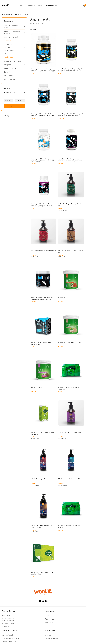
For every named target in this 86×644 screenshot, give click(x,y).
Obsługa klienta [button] (9, 630)
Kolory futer (49, 622)
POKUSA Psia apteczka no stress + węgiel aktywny (69, 388)
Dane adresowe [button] (9, 611)
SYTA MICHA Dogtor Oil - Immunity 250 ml (43, 251)
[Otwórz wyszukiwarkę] (72, 6)
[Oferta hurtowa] (51, 6)
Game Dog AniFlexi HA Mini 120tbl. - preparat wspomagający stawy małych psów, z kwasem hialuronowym (43, 205)
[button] (23, 6)
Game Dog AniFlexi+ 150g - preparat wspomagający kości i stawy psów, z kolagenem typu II (42, 298)
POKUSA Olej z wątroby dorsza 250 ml (70, 479)
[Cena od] (8, 101)
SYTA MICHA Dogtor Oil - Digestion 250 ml (70, 205)
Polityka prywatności (52, 638)
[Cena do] (20, 101)
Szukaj (14, 106)
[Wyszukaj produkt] (14, 93)
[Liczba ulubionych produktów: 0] (80, 6)
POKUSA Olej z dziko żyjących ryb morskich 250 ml (41, 526)
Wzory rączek (50, 619)
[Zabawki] (40, 6)
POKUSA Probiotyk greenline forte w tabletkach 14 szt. (42, 573)
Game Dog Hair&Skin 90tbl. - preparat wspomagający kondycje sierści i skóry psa (43, 160)
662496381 (5, 626)
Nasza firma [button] (50, 611)
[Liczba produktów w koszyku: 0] (84, 6)
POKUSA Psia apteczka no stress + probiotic (69, 526)
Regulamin (48, 635)
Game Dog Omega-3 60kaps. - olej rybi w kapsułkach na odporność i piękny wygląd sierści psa (70, 70)
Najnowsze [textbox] (33, 29)
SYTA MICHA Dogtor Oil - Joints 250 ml (70, 432)
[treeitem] (14, 27)
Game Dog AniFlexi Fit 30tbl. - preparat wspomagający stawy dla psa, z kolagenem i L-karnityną (71, 115)
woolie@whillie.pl (8, 623)
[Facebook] (40, 601)
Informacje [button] (50, 630)
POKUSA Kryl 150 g (64, 297)
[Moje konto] (76, 6)
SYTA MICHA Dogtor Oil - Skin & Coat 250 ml (71, 252)
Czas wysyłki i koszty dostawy (13, 638)
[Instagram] (43, 601)
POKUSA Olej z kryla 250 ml (39, 479)
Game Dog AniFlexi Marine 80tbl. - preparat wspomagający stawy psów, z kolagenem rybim (43, 115)
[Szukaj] (24, 93)
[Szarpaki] (31, 6)
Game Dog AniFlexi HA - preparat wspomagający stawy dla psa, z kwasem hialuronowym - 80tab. (71, 160)
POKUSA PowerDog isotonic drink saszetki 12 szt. (41, 343)
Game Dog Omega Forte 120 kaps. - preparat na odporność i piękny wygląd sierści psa (43, 70)
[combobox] (39, 29)
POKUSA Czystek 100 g (38, 387)
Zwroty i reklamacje (9, 641)
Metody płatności (8, 635)
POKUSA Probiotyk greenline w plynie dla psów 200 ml (43, 433)
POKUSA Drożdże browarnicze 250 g (70, 342)
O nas (47, 616)
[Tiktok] (46, 601)
